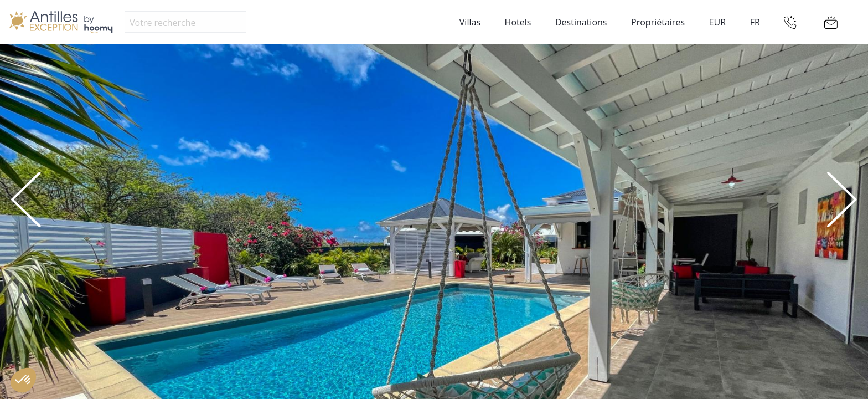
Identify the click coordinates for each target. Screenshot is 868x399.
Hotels (518, 22)
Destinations (581, 22)
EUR (717, 22)
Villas (470, 22)
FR (755, 22)
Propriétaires (658, 22)
